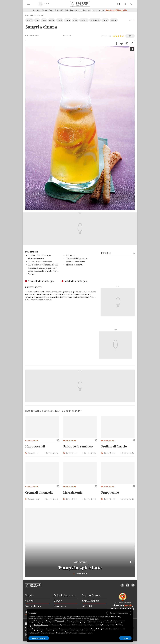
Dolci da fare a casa (73, 10)
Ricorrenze (84, 20)
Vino (37, 20)
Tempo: (33, 453)
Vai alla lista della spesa (76, 281)
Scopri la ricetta (52, 453)
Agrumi (52, 20)
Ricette (37, 10)
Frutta (44, 20)
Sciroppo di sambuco (78, 446)
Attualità (59, 10)
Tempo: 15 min (80, 574)
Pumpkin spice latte (80, 568)
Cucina (44, 10)
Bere (51, 10)
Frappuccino (110, 493)
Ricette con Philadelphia (116, 10)
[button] (132, 20)
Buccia (128, 606)
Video (101, 10)
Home (27, 15)
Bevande (41, 15)
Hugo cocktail (35, 446)
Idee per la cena (90, 10)
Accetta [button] (125, 638)
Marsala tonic (73, 493)
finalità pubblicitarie (40, 625)
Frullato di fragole (114, 446)
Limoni (68, 20)
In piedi (105, 20)
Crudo (75, 20)
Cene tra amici (95, 20)
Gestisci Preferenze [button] (39, 638)
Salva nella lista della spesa (42, 281)
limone (71, 255)
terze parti (60, 621)
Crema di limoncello (39, 493)
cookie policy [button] (94, 619)
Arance (60, 20)
